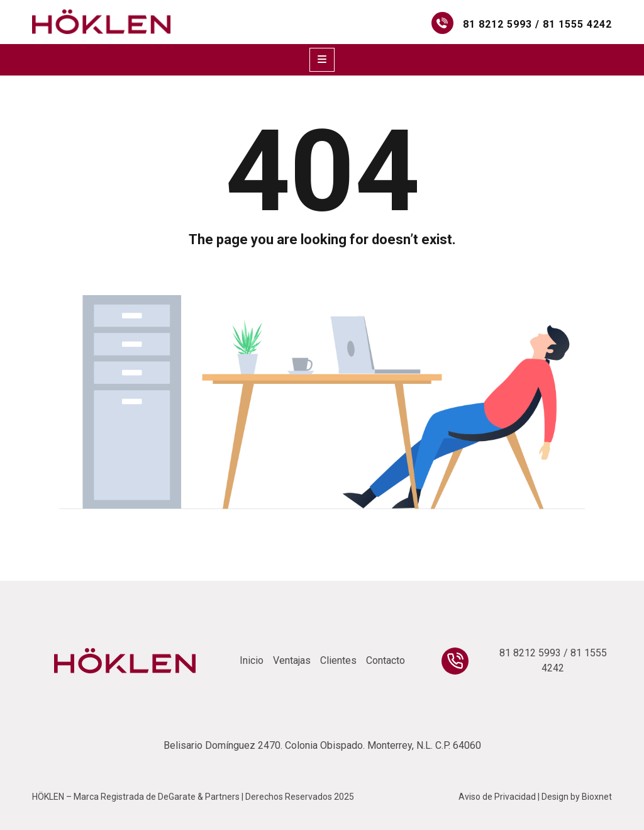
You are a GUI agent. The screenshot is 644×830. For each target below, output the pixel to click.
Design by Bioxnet (577, 797)
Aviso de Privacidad (497, 797)
